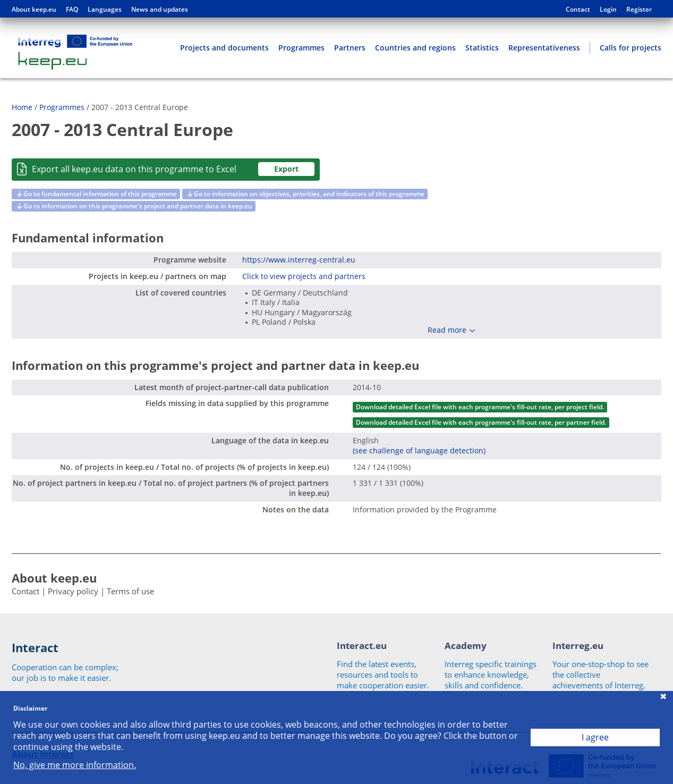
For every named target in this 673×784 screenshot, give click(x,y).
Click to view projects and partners (304, 276)
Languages (105, 10)
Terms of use (130, 591)
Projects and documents (224, 48)
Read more (447, 330)
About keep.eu (34, 10)
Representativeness (544, 48)
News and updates (160, 10)
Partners (350, 48)
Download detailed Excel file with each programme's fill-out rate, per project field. (480, 407)
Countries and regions (415, 48)
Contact (578, 10)
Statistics (482, 48)
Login (608, 10)
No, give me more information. (75, 765)
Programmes (301, 48)
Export (286, 169)
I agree (595, 737)
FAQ (72, 10)
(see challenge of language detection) (419, 450)
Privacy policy (73, 591)
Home (22, 107)
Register (639, 10)
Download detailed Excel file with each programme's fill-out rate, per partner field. (481, 422)
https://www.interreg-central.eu (299, 260)
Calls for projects (631, 48)
